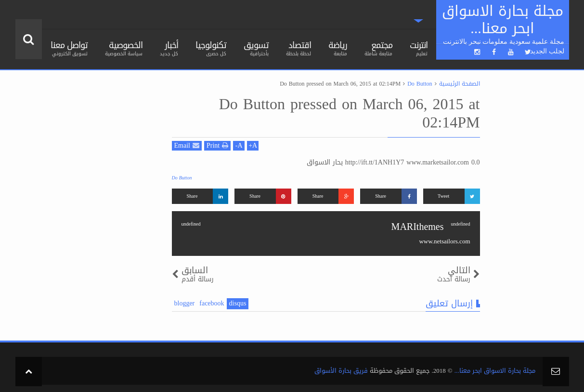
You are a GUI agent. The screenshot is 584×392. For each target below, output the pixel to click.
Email (187, 146)
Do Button (182, 178)
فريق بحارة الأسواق (341, 371)
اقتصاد (298, 48)
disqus (238, 304)
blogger (185, 304)
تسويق (256, 48)
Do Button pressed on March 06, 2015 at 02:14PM (350, 113)
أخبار (169, 48)
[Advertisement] (88, 222)
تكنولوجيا (211, 48)
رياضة (338, 48)
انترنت (419, 48)
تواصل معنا (69, 48)
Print (217, 146)
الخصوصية (124, 48)
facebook (212, 304)
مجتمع (378, 48)
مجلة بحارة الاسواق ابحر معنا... (495, 371)
